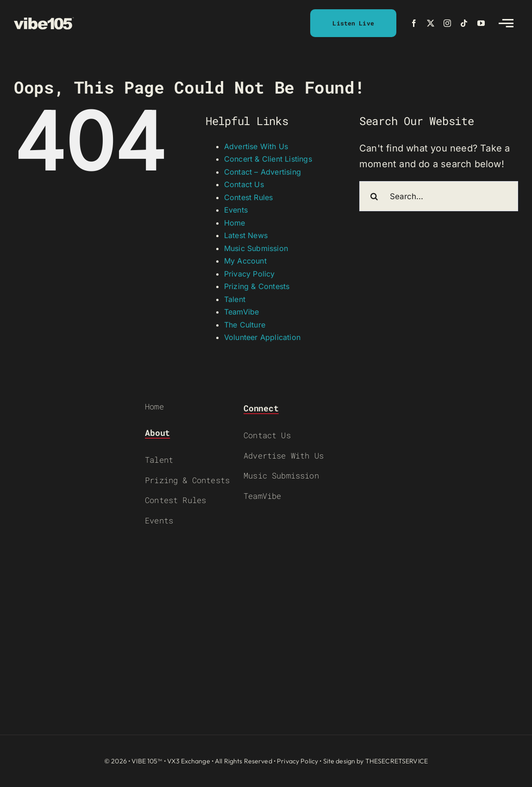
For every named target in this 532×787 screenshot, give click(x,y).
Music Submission (256, 248)
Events (236, 210)
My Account (245, 261)
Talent (235, 299)
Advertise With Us (256, 146)
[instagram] (447, 23)
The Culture (245, 325)
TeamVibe (242, 312)
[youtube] (481, 23)
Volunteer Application (262, 337)
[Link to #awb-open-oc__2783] (506, 23)
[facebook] (414, 23)
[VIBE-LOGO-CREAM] (44, 21)
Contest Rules (249, 197)
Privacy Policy (250, 274)
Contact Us (244, 184)
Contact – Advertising (263, 172)
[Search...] (439, 196)
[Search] (374, 196)
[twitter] (431, 23)
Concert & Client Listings (268, 159)
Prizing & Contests (257, 286)
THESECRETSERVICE (397, 761)
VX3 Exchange (189, 761)
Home (235, 223)
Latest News (246, 235)
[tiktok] (464, 23)
